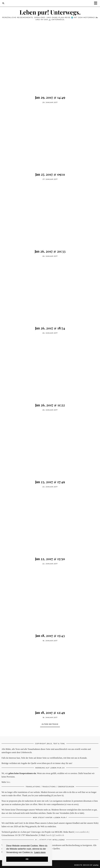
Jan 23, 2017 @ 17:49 (50, 482)
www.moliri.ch (82, 832)
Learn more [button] (40, 852)
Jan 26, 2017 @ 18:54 (50, 328)
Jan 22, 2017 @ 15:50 (50, 559)
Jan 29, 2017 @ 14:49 (50, 97)
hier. (9, 782)
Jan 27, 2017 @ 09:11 (50, 174)
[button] (96, 3)
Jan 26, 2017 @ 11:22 (50, 405)
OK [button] (27, 859)
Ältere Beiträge (50, 724)
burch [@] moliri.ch (55, 835)
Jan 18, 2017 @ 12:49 (50, 712)
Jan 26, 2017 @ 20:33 (50, 251)
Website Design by (86, 865)
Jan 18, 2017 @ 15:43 (50, 636)
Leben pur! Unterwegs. (50, 12)
